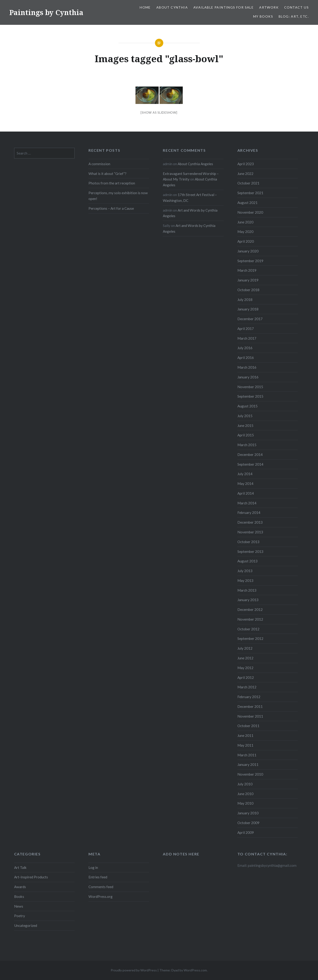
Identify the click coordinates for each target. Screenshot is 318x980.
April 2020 (246, 241)
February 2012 (249, 697)
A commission (99, 164)
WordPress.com (195, 970)
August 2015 (247, 406)
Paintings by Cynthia (46, 12)
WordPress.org (101, 896)
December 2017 (250, 319)
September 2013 (250, 551)
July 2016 (245, 348)
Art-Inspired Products (31, 877)
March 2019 (247, 270)
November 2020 (250, 212)
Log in (93, 867)
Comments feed (101, 887)
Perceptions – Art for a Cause (111, 208)
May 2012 (245, 668)
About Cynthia (172, 7)
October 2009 (248, 823)
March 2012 (247, 687)
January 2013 (248, 600)
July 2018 (245, 300)
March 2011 (247, 755)
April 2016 (246, 358)
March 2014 (247, 503)
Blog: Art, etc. (294, 16)
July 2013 (245, 571)
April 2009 (246, 832)
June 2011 (245, 735)
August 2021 (247, 203)
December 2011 (250, 706)
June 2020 (245, 222)
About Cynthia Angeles (195, 164)
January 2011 (248, 764)
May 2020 (245, 232)
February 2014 (249, 513)
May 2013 (245, 580)
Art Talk (20, 867)
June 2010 (245, 794)
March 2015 (247, 445)
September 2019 (250, 261)
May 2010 (245, 803)
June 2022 (245, 174)
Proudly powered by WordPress (134, 970)
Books (19, 896)
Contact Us (296, 7)
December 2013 (250, 522)
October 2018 (248, 290)
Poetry (20, 916)
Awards (20, 887)
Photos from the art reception (112, 183)
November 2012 (250, 619)
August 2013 (247, 561)
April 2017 (246, 329)
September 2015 (250, 396)
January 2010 (248, 813)
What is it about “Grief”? (107, 174)
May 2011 (245, 745)
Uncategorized (26, 925)
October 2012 (248, 629)
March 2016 (247, 367)
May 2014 (245, 484)
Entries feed (98, 877)
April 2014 (246, 493)
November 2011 (250, 716)
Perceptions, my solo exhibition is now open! (118, 196)
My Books (263, 16)
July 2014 (245, 474)
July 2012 (245, 648)
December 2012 (250, 609)
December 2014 (250, 455)
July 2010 (245, 784)
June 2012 (245, 658)
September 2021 (250, 193)
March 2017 (247, 338)
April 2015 (246, 435)
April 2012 (246, 677)
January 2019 (248, 280)
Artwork (269, 7)
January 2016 (248, 377)
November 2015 (250, 387)
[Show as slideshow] (159, 113)
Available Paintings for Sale (224, 7)
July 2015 (245, 416)
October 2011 (248, 726)
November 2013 (250, 532)
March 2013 (247, 590)
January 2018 (248, 309)
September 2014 (250, 464)
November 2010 (250, 774)
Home (145, 7)
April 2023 (246, 164)
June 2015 (245, 426)
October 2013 (248, 542)
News (19, 906)
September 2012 (250, 638)
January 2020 (248, 251)
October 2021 (248, 183)
